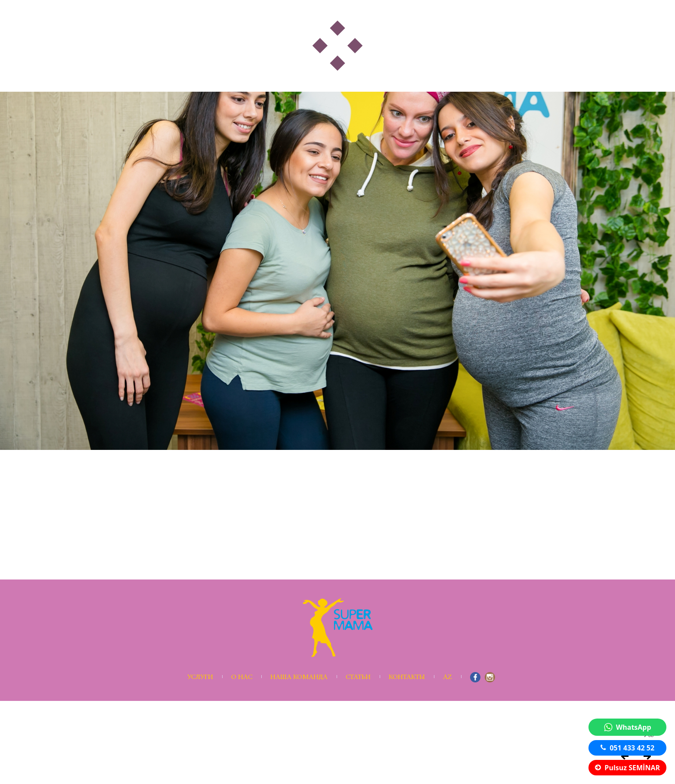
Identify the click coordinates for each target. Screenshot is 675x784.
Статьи (358, 677)
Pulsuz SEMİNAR (627, 768)
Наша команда (299, 677)
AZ (447, 677)
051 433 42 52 (627, 748)
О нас (242, 677)
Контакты (407, 677)
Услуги (200, 677)
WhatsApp (628, 727)
